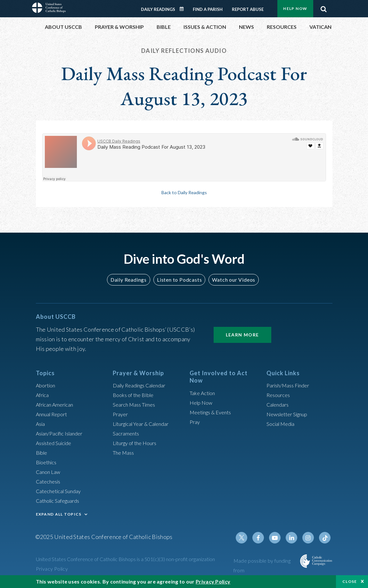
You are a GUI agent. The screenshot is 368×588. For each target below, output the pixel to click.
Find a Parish (208, 9)
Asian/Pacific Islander (62, 433)
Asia (41, 424)
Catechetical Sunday (61, 491)
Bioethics (48, 462)
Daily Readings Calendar (184, 9)
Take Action (204, 393)
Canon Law (49, 472)
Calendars (279, 404)
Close (350, 581)
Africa (43, 395)
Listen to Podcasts (179, 280)
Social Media (282, 424)
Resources (280, 395)
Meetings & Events (213, 412)
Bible (43, 452)
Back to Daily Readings (184, 192)
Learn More (242, 335)
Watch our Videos (231, 280)
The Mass (125, 452)
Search (324, 7)
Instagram (310, 538)
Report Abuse (248, 9)
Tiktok (325, 538)
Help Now (295, 8)
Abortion (47, 385)
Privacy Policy (52, 569)
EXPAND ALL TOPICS (59, 514)
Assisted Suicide (56, 443)
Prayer (121, 414)
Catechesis (50, 481)
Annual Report (54, 414)
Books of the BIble (135, 395)
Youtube (279, 538)
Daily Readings (158, 9)
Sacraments (127, 433)
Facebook (264, 538)
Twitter (249, 538)
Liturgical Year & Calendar (145, 424)
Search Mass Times (136, 404)
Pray (195, 422)
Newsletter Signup (290, 414)
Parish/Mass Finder (291, 385)
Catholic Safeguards (61, 501)
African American (57, 404)
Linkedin (295, 538)
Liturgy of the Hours (138, 443)
